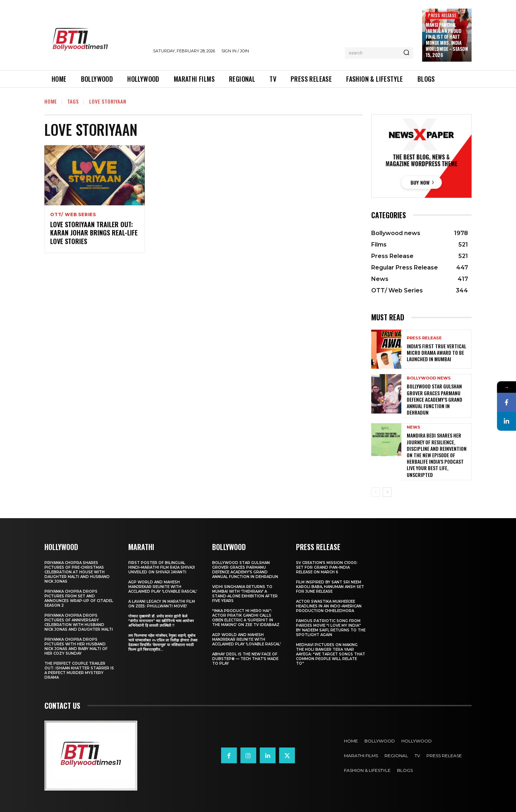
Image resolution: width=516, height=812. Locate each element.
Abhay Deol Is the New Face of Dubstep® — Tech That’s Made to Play (245, 659)
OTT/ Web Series (73, 215)
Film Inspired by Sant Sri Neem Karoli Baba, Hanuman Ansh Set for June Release (330, 587)
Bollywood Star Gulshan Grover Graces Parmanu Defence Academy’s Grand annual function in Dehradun (434, 399)
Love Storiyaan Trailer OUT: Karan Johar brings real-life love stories (94, 233)
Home (51, 101)
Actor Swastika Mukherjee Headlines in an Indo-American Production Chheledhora (329, 606)
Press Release (442, 15)
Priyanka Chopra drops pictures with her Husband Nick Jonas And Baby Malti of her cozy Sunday (76, 646)
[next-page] (387, 492)
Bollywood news (429, 378)
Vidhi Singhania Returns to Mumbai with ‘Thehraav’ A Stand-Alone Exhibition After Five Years (245, 594)
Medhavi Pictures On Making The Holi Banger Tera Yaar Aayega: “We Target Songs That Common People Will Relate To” (331, 654)
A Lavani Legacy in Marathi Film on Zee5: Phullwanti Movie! (162, 604)
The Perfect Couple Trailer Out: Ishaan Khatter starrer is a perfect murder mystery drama (79, 670)
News (414, 427)
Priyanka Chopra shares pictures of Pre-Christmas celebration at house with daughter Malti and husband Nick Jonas (77, 572)
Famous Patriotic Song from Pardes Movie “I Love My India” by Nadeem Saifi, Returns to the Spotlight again (331, 628)
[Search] (406, 53)
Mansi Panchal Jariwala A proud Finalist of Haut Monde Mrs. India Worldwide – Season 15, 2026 (447, 40)
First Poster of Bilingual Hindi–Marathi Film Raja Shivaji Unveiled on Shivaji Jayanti (162, 567)
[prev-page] (376, 492)
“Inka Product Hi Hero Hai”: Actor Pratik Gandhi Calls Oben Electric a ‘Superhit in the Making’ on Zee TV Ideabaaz (246, 618)
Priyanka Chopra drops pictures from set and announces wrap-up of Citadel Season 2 (79, 598)
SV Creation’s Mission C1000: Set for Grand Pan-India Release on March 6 (327, 567)
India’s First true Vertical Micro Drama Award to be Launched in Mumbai (436, 352)
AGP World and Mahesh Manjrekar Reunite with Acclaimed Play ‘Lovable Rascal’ (163, 587)
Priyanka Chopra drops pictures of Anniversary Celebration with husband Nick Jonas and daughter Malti (79, 622)
